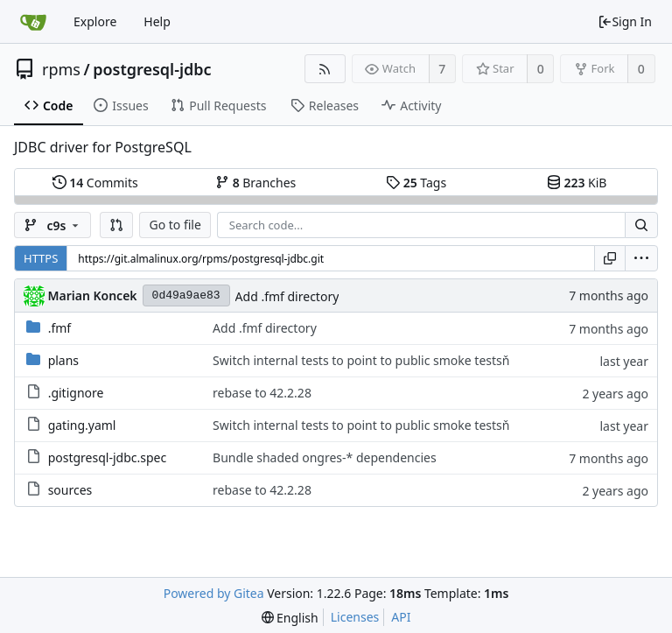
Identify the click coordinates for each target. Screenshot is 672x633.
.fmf (59, 328)
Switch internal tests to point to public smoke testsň (361, 360)
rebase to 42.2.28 (262, 393)
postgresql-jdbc (152, 69)
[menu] (641, 258)
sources (70, 490)
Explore (95, 21)
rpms (61, 69)
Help (157, 21)
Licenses (355, 617)
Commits (95, 183)
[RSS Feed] (325, 69)
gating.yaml (82, 425)
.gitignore (76, 393)
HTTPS (41, 258)
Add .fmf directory (287, 296)
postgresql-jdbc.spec (108, 457)
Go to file (175, 225)
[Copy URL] (610, 258)
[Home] (33, 22)
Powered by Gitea (214, 593)
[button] (116, 225)
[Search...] (641, 225)
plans (63, 360)
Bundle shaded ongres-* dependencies (325, 457)
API (401, 617)
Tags (416, 183)
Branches (255, 183)
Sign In (625, 21)
